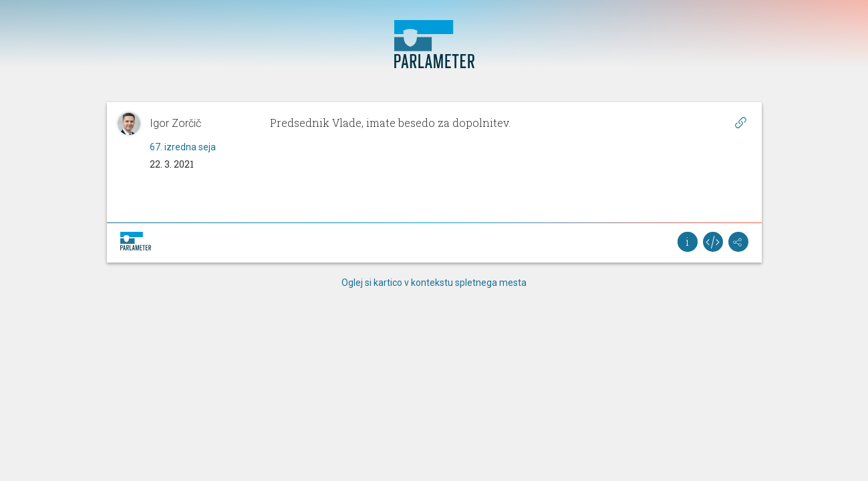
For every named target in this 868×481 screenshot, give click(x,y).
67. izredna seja (183, 147)
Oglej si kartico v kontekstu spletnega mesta (434, 283)
